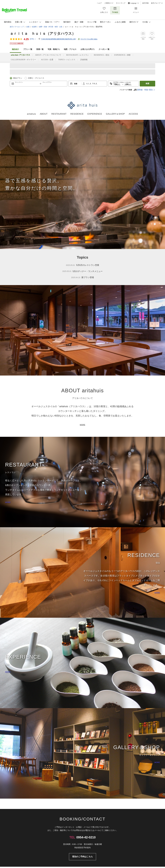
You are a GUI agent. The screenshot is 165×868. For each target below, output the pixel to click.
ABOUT (44, 114)
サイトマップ (121, 3)
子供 (94, 84)
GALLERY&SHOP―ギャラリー (23, 60)
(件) (33, 39)
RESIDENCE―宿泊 (102, 55)
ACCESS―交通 (47, 60)
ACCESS (133, 114)
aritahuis (31, 114)
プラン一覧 (28, 49)
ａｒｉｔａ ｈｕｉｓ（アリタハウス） (43, 34)
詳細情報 (84, 60)
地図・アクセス (70, 49)
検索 (147, 84)
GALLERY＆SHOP (115, 114)
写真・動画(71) (54, 49)
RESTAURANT (59, 114)
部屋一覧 (40, 49)
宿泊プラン (18, 78)
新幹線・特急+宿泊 (143, 90)
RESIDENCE (77, 114)
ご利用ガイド (109, 3)
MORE (82, 425)
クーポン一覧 (104, 49)
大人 (88, 84)
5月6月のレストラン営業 (82, 265)
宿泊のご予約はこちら (82, 857)
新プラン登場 (82, 278)
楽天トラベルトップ (17, 27)
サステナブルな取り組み (89, 39)
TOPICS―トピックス (67, 60)
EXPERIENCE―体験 (122, 55)
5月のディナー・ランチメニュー (83, 271)
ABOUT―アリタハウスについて (48, 55)
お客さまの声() (87, 49)
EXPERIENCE (95, 114)
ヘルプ (99, 3)
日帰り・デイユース (36, 78)
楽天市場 (145, 3)
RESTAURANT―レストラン (77, 55)
